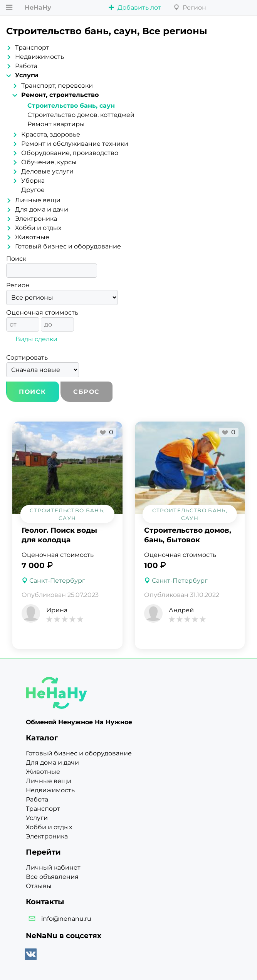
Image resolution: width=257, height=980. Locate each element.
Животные (32, 237)
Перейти (43, 852)
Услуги (27, 75)
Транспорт (32, 47)
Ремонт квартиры (56, 124)
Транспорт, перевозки (57, 86)
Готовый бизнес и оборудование (68, 246)
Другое (33, 190)
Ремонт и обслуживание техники (75, 144)
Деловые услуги (47, 171)
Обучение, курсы (49, 162)
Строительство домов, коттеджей (81, 115)
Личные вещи (38, 200)
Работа (26, 66)
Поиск (16, 259)
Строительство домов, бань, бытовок (188, 535)
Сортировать (27, 357)
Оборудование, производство (70, 153)
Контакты (45, 902)
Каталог (42, 738)
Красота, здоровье (51, 134)
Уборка (33, 181)
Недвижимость (39, 57)
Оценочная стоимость (42, 312)
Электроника (36, 219)
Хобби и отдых (38, 228)
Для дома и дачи (42, 209)
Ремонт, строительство (60, 95)
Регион (18, 285)
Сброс (87, 392)
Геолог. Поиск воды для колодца (59, 535)
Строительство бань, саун (71, 106)
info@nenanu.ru (66, 919)
